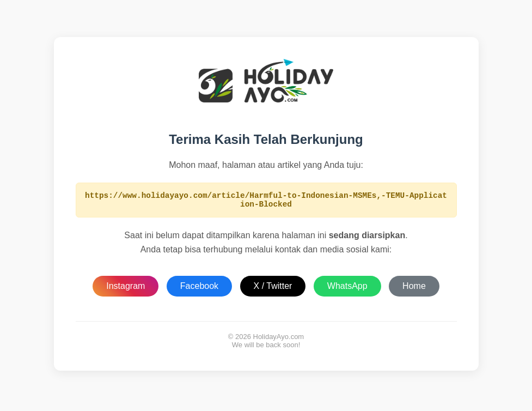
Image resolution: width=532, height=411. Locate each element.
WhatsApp (347, 289)
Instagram (126, 289)
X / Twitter (273, 289)
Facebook (199, 289)
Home (414, 289)
